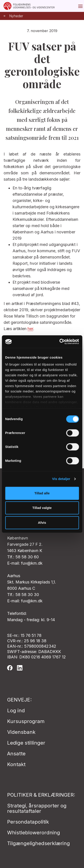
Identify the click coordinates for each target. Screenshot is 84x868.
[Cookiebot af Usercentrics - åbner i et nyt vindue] (60, 342)
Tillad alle (42, 493)
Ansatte (16, 754)
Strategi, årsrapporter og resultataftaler (37, 808)
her (30, 329)
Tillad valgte (42, 508)
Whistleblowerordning (34, 833)
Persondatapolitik (28, 822)
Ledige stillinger (26, 743)
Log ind (16, 710)
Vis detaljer (61, 479)
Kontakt (16, 764)
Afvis (42, 523)
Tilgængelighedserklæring (39, 843)
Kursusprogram (26, 721)
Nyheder (13, 16)
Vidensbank (21, 732)
